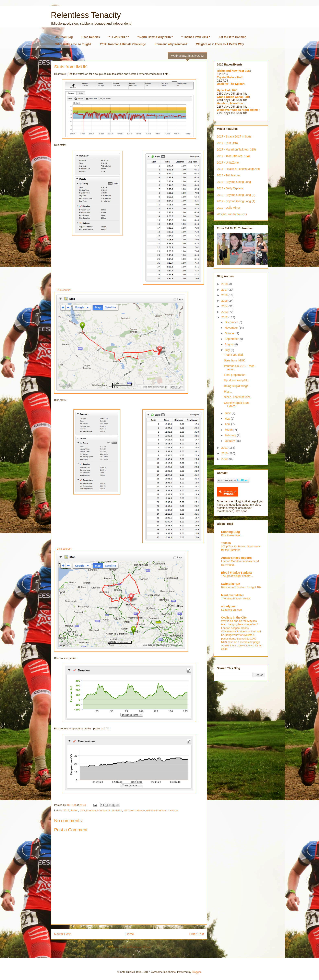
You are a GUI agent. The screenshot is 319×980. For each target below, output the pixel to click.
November (232, 328)
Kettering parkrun (232, 610)
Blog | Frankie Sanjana (236, 573)
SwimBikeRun (231, 584)
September (232, 339)
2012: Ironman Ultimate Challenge (123, 44)
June (228, 413)
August (229, 344)
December (232, 322)
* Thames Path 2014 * (196, 37)
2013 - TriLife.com (228, 175)
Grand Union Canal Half (233, 97)
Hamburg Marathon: (231, 103)
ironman (91, 810)
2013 (225, 312)
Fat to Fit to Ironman (233, 37)
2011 (225, 448)
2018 (225, 284)
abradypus (228, 606)
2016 (225, 295)
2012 (66, 810)
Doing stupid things (236, 386)
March (229, 430)
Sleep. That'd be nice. (238, 397)
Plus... (228, 392)
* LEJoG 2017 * (119, 37)
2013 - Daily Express (230, 188)
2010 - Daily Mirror (229, 208)
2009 (225, 459)
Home (130, 934)
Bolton (75, 810)
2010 (225, 453)
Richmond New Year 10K (234, 71)
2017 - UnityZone (228, 163)
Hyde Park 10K (227, 90)
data (82, 810)
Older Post (196, 934)
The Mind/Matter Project (236, 599)
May (228, 419)
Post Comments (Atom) (137, 947)
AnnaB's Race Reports (236, 558)
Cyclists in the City (234, 618)
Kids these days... (232, 535)
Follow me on (230, 493)
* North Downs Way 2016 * (155, 37)
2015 (225, 301)
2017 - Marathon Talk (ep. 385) (236, 150)
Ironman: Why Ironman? (171, 44)
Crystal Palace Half (230, 77)
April (228, 424)
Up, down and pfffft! (236, 380)
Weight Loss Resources (232, 214)
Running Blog (231, 532)
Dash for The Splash (231, 84)
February (231, 435)
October (230, 333)
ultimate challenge (134, 810)
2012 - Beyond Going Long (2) (236, 195)
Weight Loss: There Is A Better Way (220, 44)
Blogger (196, 972)
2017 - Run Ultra (227, 143)
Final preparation (235, 375)
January (230, 441)
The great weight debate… (237, 576)
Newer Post (62, 934)
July (228, 350)
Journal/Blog (64, 37)
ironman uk (104, 810)
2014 (225, 306)
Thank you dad (233, 355)
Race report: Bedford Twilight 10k (241, 587)
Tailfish (226, 543)
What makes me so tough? (73, 44)
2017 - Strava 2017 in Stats (234, 136)
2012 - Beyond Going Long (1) (236, 201)
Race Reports (91, 37)
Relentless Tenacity (86, 15)
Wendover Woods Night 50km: (238, 110)
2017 (225, 290)
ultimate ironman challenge (162, 810)
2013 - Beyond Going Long (234, 182)
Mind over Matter (233, 595)
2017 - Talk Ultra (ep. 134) (233, 156)
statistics (117, 810)
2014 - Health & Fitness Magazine (238, 169)
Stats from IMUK (234, 360)
